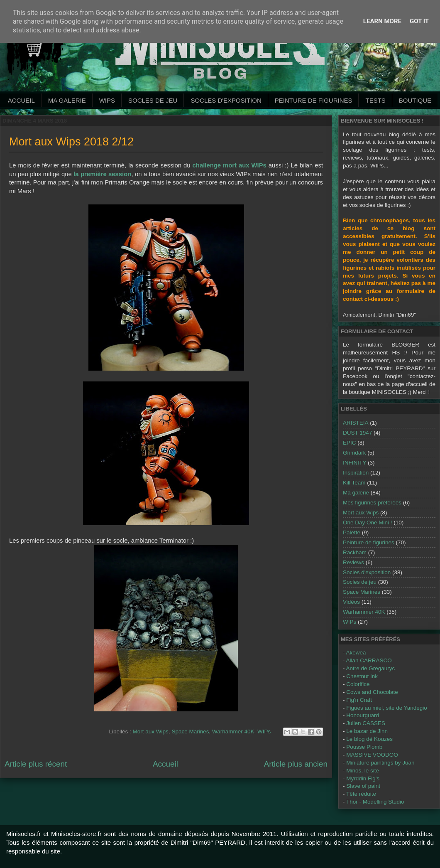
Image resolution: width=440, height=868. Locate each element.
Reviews (353, 562)
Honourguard (363, 715)
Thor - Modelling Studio (375, 802)
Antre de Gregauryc (371, 668)
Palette (352, 532)
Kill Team (354, 483)
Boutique (415, 100)
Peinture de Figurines (314, 100)
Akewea (356, 653)
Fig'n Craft (359, 700)
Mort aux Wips (151, 732)
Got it (419, 21)
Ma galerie (67, 100)
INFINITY (354, 463)
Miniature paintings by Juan (380, 763)
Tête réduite (361, 794)
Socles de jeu (153, 100)
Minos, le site (363, 771)
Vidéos (351, 602)
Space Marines (190, 732)
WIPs (107, 100)
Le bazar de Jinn (367, 731)
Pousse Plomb (364, 747)
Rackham (355, 552)
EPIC (350, 443)
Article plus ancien (296, 764)
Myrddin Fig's (363, 778)
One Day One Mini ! (368, 523)
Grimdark (354, 453)
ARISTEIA (356, 423)
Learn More (382, 21)
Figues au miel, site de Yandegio (387, 708)
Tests (375, 100)
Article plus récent (36, 764)
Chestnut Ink (362, 676)
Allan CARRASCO (369, 660)
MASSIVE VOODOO (372, 755)
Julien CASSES (366, 723)
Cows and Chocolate (372, 692)
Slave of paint (363, 786)
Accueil (21, 100)
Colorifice (358, 684)
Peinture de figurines (369, 542)
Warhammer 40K (233, 732)
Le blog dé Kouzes (369, 739)
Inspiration (356, 473)
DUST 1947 (357, 433)
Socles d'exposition (226, 100)
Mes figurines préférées (372, 503)
